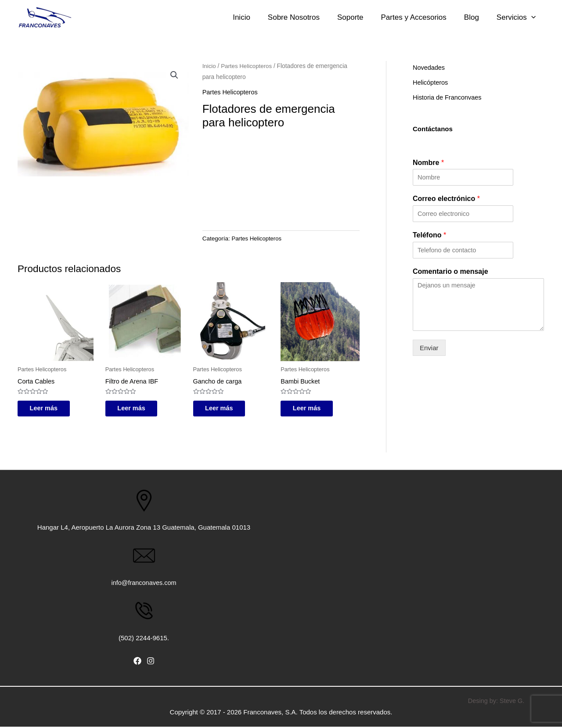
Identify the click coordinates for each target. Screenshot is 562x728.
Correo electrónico (446, 199)
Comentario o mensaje (450, 271)
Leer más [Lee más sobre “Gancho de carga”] (225, 409)
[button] (174, 75)
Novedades (429, 67)
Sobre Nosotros (332, 17)
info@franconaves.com (144, 584)
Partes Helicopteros (248, 66)
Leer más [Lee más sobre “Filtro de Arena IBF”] (137, 409)
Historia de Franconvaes (449, 97)
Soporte (379, 17)
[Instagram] (151, 663)
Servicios (517, 18)
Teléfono (429, 235)
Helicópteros (431, 82)
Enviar (429, 348)
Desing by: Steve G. (496, 702)
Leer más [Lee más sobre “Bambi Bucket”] (313, 409)
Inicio (289, 17)
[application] (533, 18)
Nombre (428, 163)
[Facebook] (137, 663)
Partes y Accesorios (434, 17)
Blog (482, 17)
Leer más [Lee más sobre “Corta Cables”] (50, 409)
